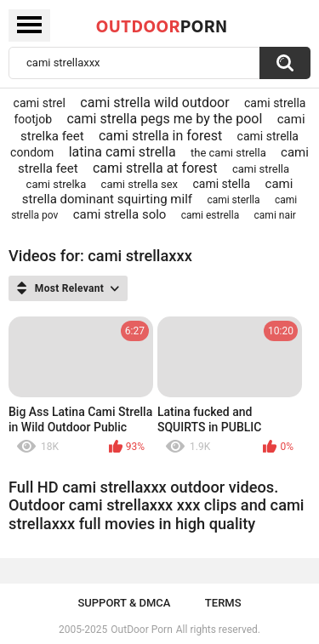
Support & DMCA (124, 603)
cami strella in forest (160, 136)
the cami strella (228, 153)
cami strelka (57, 184)
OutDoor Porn (141, 630)
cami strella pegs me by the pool (164, 119)
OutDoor (162, 26)
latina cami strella (122, 152)
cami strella (261, 169)
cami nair (275, 215)
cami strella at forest (155, 168)
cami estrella (210, 215)
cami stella (221, 184)
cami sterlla (233, 200)
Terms (223, 603)
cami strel (40, 103)
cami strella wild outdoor (154, 103)
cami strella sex (140, 184)
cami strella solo (120, 214)
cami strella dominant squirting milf (158, 191)
